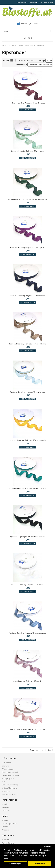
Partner (5, 827)
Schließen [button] (48, 846)
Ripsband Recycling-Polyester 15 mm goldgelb (28, 440)
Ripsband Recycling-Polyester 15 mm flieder (28, 681)
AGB (4, 782)
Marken (5, 820)
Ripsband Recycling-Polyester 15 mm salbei (28, 151)
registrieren (49, 2)
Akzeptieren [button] (40, 864)
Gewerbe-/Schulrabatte (11, 775)
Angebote (6, 830)
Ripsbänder (41, 45)
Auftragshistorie (8, 843)
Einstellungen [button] (15, 864)
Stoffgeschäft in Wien (10, 794)
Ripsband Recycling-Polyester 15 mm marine (28, 296)
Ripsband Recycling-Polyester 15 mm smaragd (28, 488)
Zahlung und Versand (10, 772)
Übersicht (6, 811)
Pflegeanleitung (8, 769)
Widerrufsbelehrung (9, 788)
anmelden (33, 2)
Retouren (5, 807)
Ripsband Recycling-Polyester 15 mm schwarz (28, 537)
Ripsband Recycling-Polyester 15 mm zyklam (28, 247)
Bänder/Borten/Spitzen (27, 45)
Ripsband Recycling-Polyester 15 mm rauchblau (28, 633)
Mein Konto (6, 840)
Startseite (5, 45)
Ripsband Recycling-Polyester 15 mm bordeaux (28, 103)
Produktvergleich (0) (27, 60)
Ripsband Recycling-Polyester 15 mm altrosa (28, 729)
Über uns (5, 766)
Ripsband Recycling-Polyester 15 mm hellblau (28, 392)
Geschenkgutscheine (10, 824)
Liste (12, 60)
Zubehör (14, 45)
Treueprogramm (8, 779)
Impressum (6, 791)
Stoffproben (6, 763)
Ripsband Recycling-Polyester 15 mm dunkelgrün (28, 199)
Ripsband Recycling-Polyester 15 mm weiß (28, 585)
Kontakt (5, 804)
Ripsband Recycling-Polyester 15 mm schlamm (28, 344)
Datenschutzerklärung (10, 785)
